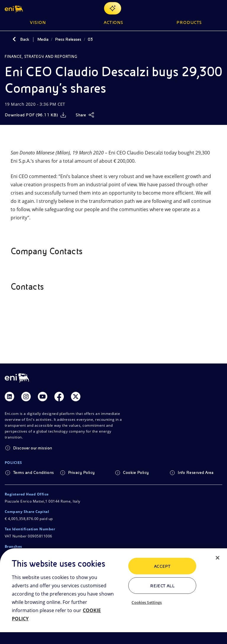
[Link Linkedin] (9, 397)
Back (25, 39)
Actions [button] (114, 22)
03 (90, 39)
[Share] (85, 115)
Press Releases (68, 39)
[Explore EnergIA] (113, 8)
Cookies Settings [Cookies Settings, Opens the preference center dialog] (147, 602)
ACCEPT (162, 566)
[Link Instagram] (26, 397)
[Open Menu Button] (219, 8)
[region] (113, 596)
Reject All (162, 586)
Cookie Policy (136, 472)
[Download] (35, 115)
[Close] (218, 558)
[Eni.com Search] (205, 8)
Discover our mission (33, 448)
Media (43, 39)
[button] (14, 8)
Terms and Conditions (34, 472)
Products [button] (189, 22)
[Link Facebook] (59, 397)
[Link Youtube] (43, 397)
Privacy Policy (81, 472)
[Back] (14, 39)
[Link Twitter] (76, 397)
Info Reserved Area (196, 472)
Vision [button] (38, 22)
